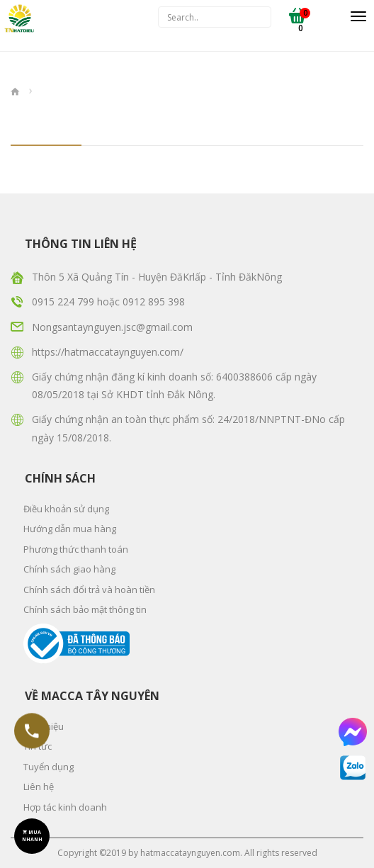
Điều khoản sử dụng (66, 509)
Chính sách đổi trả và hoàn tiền (89, 590)
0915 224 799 (64, 301)
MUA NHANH (32, 836)
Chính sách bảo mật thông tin (85, 609)
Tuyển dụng (49, 767)
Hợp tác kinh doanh (65, 807)
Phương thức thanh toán (76, 549)
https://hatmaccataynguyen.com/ (108, 352)
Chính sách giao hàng (69, 569)
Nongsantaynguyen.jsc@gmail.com (112, 327)
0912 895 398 (154, 301)
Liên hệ (39, 787)
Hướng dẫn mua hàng (70, 529)
